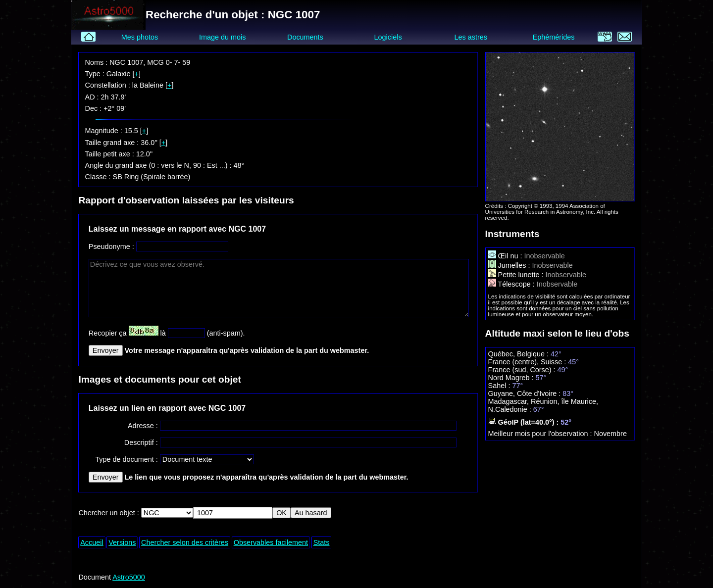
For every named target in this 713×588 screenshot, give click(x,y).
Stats (322, 542)
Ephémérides (554, 37)
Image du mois (222, 37)
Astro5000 (129, 577)
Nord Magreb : (512, 378)
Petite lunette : (517, 275)
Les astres (471, 37)
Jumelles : (510, 265)
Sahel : (500, 386)
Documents (305, 37)
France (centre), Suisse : (528, 362)
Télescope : (512, 284)
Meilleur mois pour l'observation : (541, 434)
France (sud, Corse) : (523, 370)
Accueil (92, 542)
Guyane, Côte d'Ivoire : (526, 393)
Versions (122, 542)
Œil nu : (506, 256)
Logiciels (388, 37)
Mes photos (140, 37)
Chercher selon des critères (185, 542)
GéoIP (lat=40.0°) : (525, 422)
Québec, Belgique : (519, 354)
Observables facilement (271, 542)
